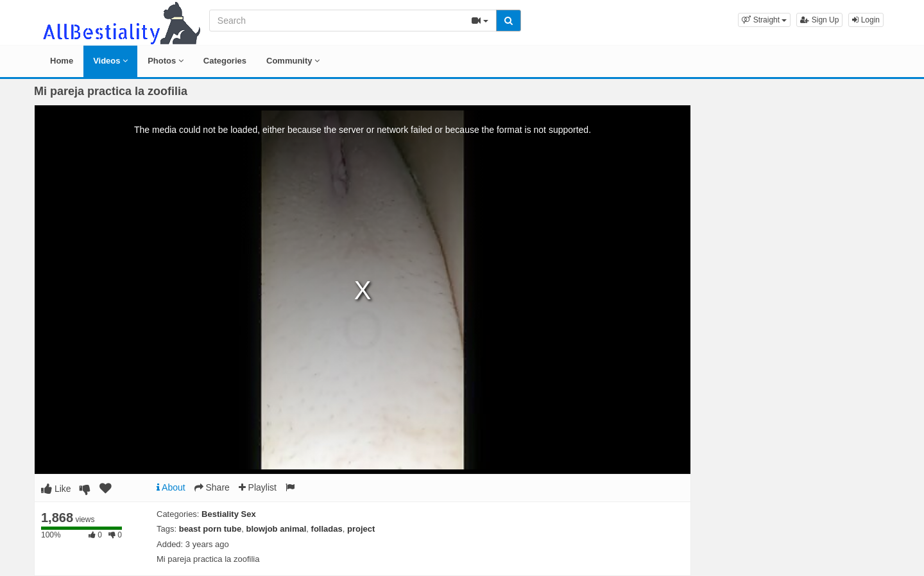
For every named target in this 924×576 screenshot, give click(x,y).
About (171, 487)
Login (866, 20)
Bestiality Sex (229, 514)
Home (62, 61)
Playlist (258, 487)
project (361, 529)
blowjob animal (276, 529)
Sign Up (819, 20)
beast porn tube (210, 529)
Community (293, 61)
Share (212, 487)
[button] (764, 20)
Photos (166, 61)
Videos (110, 61)
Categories (225, 61)
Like (56, 489)
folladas (327, 529)
